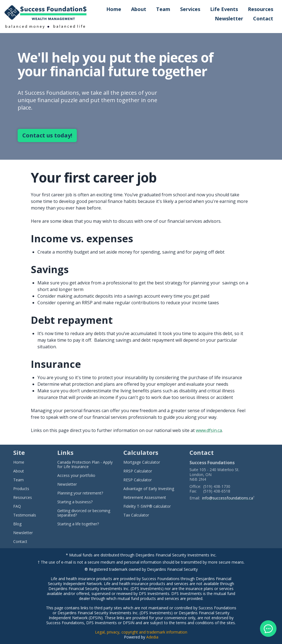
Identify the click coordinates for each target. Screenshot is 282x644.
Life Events (224, 9)
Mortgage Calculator (142, 462)
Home (114, 9)
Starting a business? (75, 502)
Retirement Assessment (145, 498)
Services (190, 9)
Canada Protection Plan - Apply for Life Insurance (85, 464)
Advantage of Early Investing (149, 489)
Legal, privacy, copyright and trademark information (141, 632)
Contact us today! (47, 135)
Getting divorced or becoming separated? (84, 513)
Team (163, 9)
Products (21, 489)
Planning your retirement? (80, 493)
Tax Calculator (136, 515)
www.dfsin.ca (209, 430)
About (139, 9)
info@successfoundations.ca (228, 498)
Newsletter (229, 18)
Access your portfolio (76, 475)
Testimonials (25, 515)
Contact (263, 18)
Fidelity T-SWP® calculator (147, 506)
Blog (17, 524)
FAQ (17, 506)
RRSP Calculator (138, 471)
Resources (261, 9)
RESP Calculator (138, 480)
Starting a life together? (78, 524)
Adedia (152, 637)
